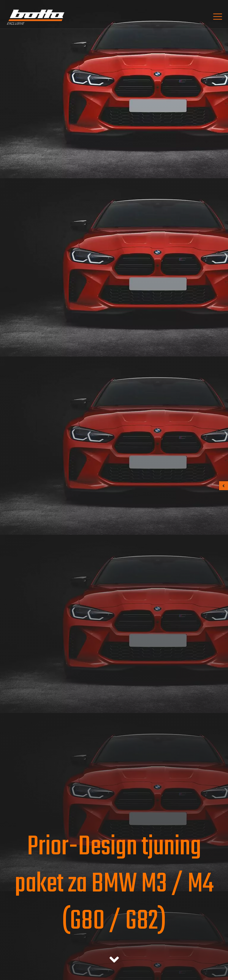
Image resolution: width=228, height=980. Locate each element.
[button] (224, 486)
